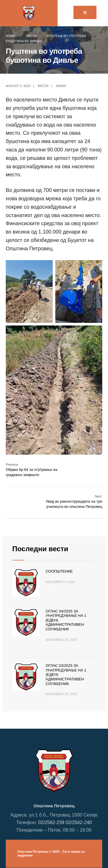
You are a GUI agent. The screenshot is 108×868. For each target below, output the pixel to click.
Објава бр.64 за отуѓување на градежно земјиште (32, 470)
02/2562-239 (51, 822)
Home (11, 36)
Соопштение (59, 571)
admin (61, 86)
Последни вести (40, 549)
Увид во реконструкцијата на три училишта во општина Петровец (74, 502)
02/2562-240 (79, 822)
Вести (32, 36)
